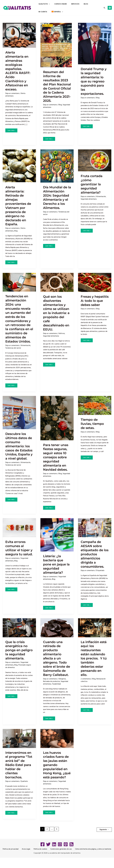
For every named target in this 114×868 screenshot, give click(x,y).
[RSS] (71, 855)
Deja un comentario (13, 93)
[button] (48, 4)
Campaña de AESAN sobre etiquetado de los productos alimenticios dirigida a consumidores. (93, 559)
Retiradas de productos (52, 690)
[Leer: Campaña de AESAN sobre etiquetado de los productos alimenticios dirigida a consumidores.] (95, 532)
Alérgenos (64, 687)
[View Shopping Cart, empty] (110, 8)
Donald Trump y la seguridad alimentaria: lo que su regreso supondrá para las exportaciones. (95, 81)
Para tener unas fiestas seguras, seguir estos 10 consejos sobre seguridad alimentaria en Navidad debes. (57, 462)
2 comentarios (86, 683)
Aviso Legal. (25, 859)
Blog (62, 109)
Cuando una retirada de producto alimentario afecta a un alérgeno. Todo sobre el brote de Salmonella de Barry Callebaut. (56, 665)
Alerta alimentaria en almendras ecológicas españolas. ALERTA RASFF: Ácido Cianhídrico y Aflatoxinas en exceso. (19, 71)
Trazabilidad (57, 693)
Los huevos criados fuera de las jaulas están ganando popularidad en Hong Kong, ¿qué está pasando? (57, 776)
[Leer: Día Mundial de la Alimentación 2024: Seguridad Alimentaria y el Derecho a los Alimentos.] (57, 170)
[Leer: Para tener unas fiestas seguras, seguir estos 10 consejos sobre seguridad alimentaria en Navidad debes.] (57, 422)
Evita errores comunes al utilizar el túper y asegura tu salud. (19, 554)
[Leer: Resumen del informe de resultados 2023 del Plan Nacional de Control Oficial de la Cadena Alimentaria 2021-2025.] (56, 45)
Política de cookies (39, 859)
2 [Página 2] (47, 840)
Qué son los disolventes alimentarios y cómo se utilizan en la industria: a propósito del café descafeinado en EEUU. (55, 319)
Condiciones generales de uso (59, 859)
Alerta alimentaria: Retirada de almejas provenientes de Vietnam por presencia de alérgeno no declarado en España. (19, 210)
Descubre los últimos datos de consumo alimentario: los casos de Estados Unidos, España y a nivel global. (19, 452)
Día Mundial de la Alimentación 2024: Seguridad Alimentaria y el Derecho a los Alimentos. (57, 202)
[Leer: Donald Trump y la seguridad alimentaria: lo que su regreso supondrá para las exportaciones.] (95, 43)
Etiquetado (102, 575)
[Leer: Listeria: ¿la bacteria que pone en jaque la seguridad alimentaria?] (57, 539)
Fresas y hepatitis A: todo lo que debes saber (91, 307)
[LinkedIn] (54, 855)
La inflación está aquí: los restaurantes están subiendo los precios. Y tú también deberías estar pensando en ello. (95, 663)
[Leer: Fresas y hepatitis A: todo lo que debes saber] (95, 287)
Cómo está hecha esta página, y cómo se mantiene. (92, 859)
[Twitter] (48, 855)
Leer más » (12, 130)
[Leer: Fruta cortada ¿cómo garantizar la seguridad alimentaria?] (95, 164)
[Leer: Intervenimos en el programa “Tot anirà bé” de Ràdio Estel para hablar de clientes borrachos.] (19, 747)
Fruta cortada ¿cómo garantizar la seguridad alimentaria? (92, 188)
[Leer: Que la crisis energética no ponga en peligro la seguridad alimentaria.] (19, 632)
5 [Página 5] (56, 840)
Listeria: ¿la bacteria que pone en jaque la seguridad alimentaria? (55, 569)
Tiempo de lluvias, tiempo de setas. (93, 428)
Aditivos (63, 342)
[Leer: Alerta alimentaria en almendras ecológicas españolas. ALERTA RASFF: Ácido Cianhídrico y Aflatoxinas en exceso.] (19, 35)
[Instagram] (60, 855)
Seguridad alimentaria (51, 111)
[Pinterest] (66, 855)
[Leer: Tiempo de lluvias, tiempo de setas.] (95, 410)
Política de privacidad (11, 859)
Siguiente (104, 840)
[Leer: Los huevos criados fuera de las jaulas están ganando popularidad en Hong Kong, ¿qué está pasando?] (57, 747)
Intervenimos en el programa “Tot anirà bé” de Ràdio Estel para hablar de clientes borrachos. (19, 774)
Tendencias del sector (14, 352)
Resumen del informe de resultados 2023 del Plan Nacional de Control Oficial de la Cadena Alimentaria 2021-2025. (56, 88)
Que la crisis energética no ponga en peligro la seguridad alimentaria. (17, 657)
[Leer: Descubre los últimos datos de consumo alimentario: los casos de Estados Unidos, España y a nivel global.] (19, 417)
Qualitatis (26, 790)
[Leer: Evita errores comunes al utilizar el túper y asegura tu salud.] (19, 532)
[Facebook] (43, 855)
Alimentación (103, 201)
